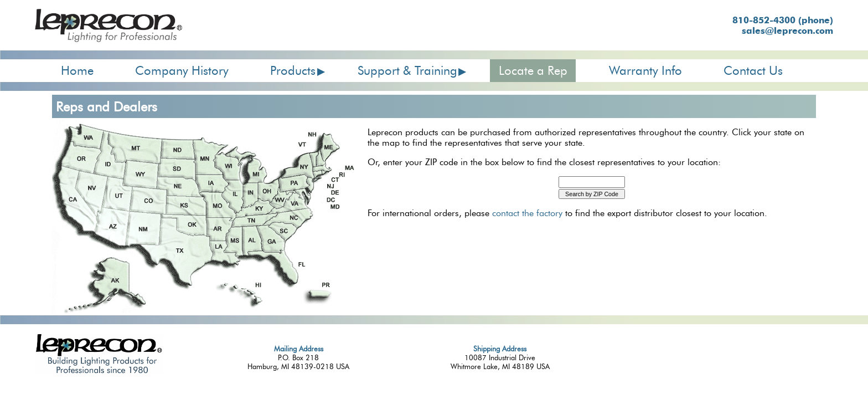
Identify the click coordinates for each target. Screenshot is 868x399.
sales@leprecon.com (787, 31)
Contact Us (753, 71)
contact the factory (527, 213)
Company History (182, 71)
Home (77, 71)
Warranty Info (645, 71)
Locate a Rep (533, 71)
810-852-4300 (783, 20)
